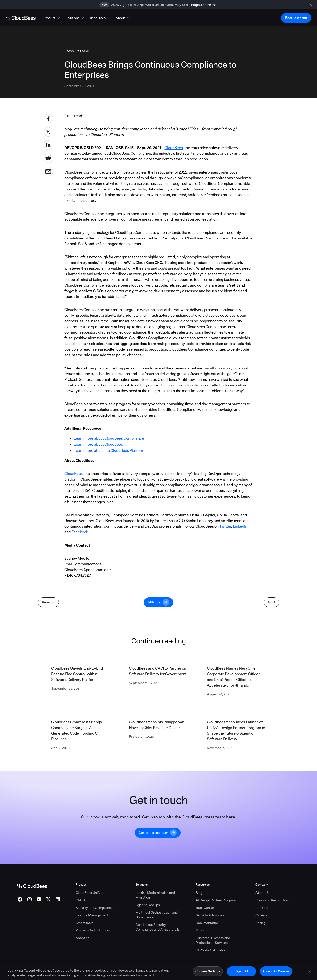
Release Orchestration (92, 930)
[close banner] (311, 5)
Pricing (261, 923)
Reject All (241, 973)
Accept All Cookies (276, 973)
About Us (262, 893)
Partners (262, 908)
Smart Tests (84, 923)
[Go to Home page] (21, 18)
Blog (199, 893)
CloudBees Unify (88, 893)
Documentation (207, 923)
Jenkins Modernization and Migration (155, 895)
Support (202, 930)
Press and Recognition (272, 900)
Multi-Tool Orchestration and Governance (157, 915)
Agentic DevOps (148, 905)
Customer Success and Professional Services (213, 940)
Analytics (82, 938)
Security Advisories (210, 915)
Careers (261, 915)
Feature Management (92, 915)
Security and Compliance (94, 908)
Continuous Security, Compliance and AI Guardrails (158, 927)
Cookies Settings (208, 973)
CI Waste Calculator (210, 950)
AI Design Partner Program (216, 900)
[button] (52, 18)
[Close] (309, 973)
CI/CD (80, 900)
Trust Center (205, 908)
